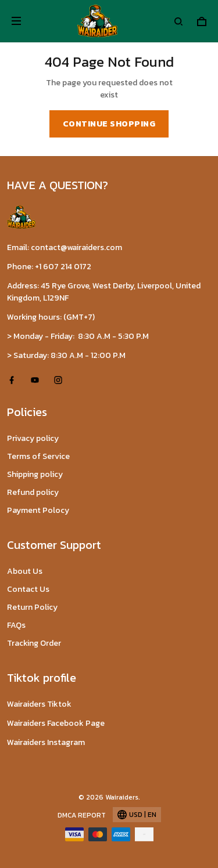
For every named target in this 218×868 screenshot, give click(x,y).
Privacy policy (33, 438)
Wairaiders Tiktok (39, 704)
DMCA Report (82, 815)
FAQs (16, 625)
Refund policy (33, 492)
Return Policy (32, 607)
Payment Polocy (38, 510)
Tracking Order (34, 643)
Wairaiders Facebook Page (56, 723)
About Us (25, 571)
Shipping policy (35, 474)
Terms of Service (38, 456)
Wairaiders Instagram (46, 742)
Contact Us (28, 589)
